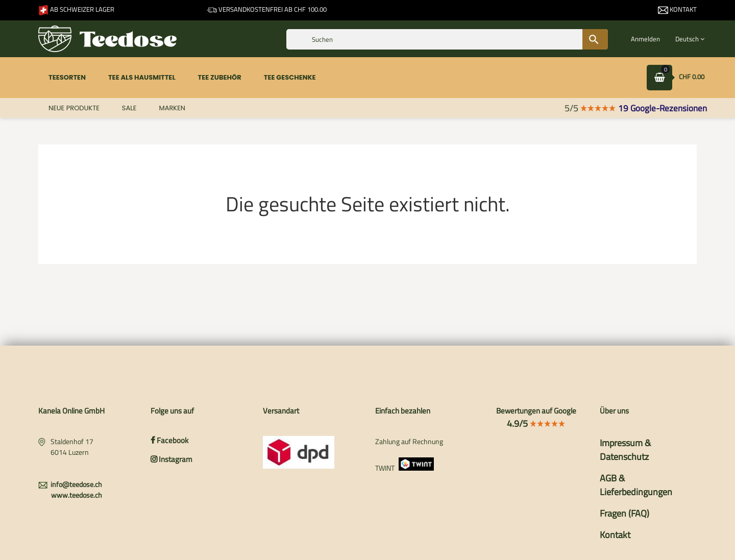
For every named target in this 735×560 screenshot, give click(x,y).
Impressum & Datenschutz (625, 450)
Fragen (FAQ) (624, 513)
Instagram (171, 459)
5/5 (590, 108)
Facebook (169, 440)
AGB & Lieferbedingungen (636, 485)
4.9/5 (536, 423)
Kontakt (677, 9)
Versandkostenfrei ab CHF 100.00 (267, 9)
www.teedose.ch (77, 495)
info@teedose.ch (76, 484)
